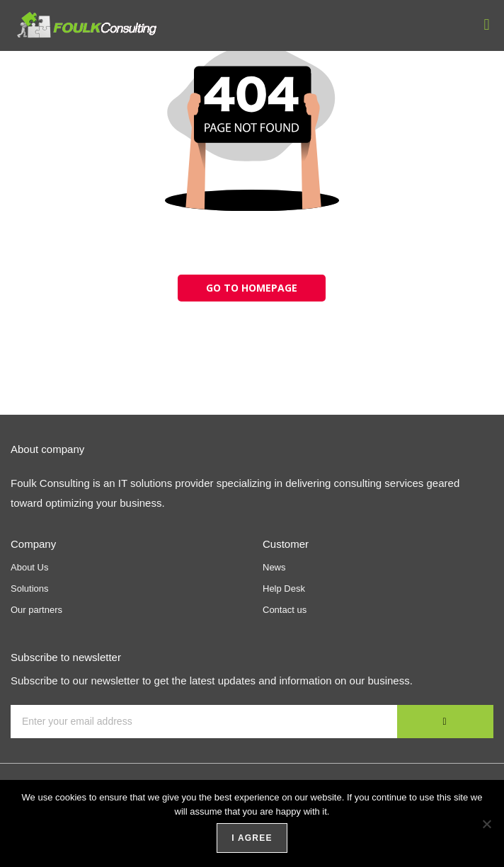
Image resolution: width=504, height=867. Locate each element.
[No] (486, 824)
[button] (487, 24)
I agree (252, 838)
